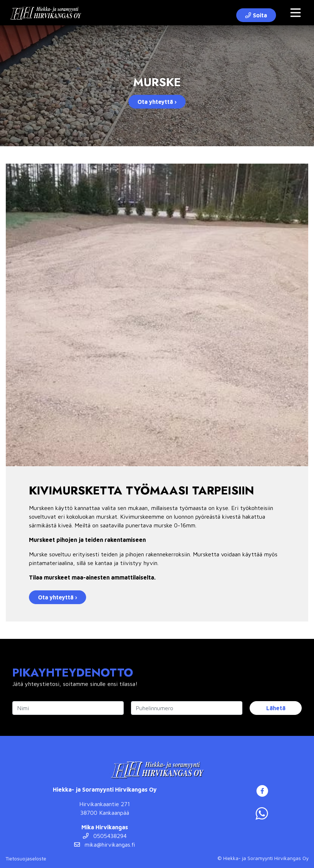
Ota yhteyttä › (157, 102)
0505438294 (105, 836)
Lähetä (276, 708)
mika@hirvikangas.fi (105, 844)
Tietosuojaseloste (26, 858)
